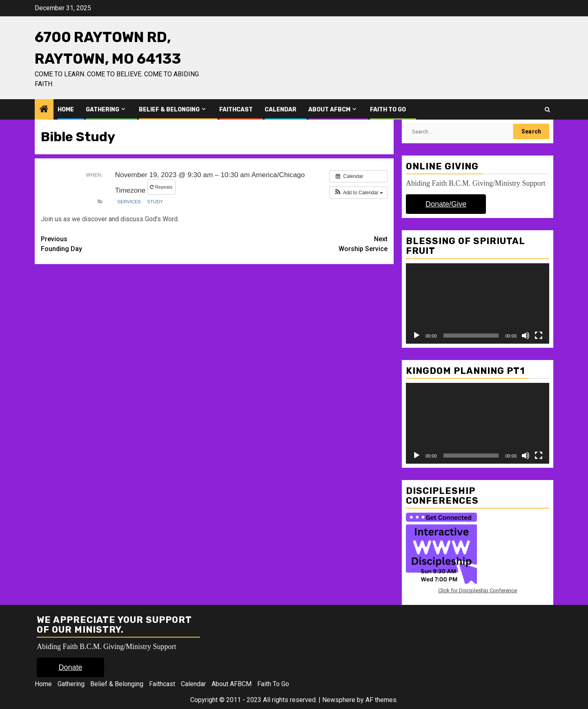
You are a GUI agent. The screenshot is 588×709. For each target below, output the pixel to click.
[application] (478, 303)
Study (155, 202)
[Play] (416, 336)
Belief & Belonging (169, 110)
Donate (70, 667)
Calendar (281, 110)
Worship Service (301, 243)
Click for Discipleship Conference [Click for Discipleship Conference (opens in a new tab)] (478, 590)
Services (129, 202)
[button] (358, 193)
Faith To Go (388, 110)
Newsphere (339, 700)
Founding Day (128, 243)
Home (66, 110)
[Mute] (526, 336)
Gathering (102, 110)
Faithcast (236, 110)
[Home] (44, 110)
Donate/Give (446, 204)
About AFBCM (329, 110)
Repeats (162, 187)
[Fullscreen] (539, 336)
